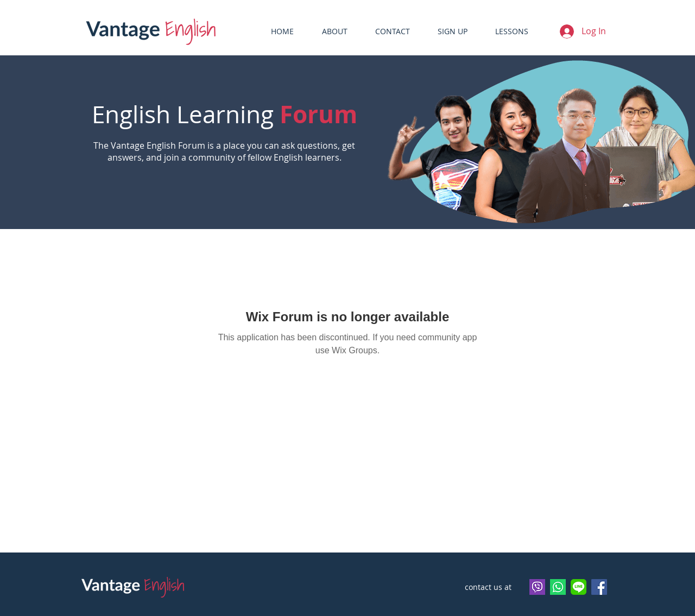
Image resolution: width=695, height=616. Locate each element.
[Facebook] (599, 587)
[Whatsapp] (558, 587)
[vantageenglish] (579, 587)
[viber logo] (537, 587)
